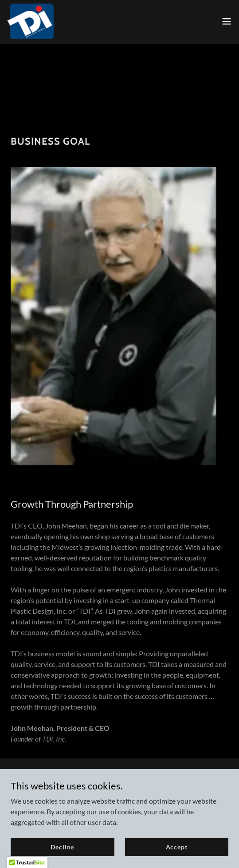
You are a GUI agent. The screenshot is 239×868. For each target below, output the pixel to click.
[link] (30, 21)
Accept (177, 847)
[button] (227, 21)
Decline (62, 847)
